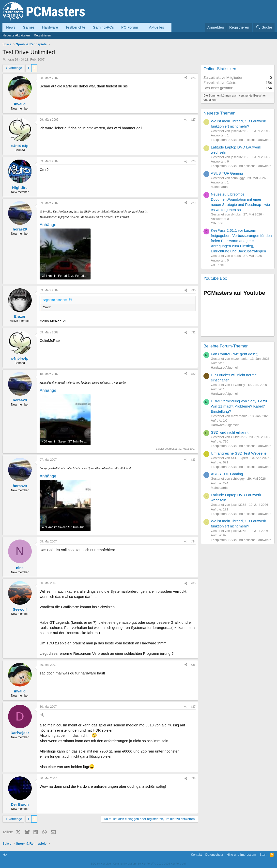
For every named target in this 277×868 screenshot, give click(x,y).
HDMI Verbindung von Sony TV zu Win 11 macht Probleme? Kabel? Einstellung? (239, 406)
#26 (193, 78)
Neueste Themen (219, 113)
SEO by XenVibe (101, 864)
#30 (193, 290)
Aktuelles (157, 27)
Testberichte (75, 27)
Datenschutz (214, 855)
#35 (193, 583)
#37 (193, 707)
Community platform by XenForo (150, 864)
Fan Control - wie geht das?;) (235, 354)
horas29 (12, 59)
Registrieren (42, 35)
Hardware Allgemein (225, 368)
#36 (193, 665)
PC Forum (130, 27)
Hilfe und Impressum (241, 855)
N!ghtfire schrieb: (55, 300)
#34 (193, 541)
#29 (193, 203)
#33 (193, 460)
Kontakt (196, 855)
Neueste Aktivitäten (16, 35)
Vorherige (15, 68)
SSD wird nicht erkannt (230, 432)
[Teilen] (186, 78)
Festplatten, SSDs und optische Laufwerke (241, 140)
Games (29, 27)
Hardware (50, 27)
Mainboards (219, 187)
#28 (193, 161)
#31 (193, 332)
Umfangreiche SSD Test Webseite (239, 453)
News (11, 27)
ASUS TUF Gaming (227, 173)
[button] (142, 27)
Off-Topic (217, 223)
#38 (193, 778)
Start (263, 855)
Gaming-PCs (103, 27)
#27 (193, 120)
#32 (193, 374)
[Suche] (264, 27)
